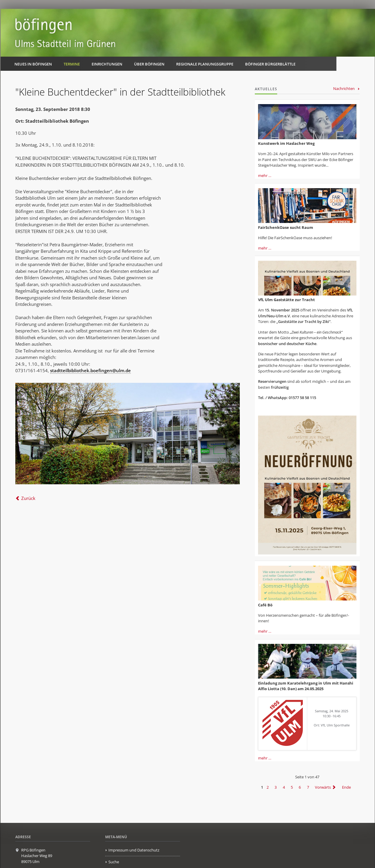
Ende (346, 787)
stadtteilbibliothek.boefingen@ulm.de (90, 370)
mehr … (265, 175)
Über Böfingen (149, 64)
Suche (114, 862)
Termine (72, 64)
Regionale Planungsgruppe (205, 64)
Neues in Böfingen (33, 64)
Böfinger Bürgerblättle (270, 64)
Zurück (28, 498)
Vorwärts (323, 787)
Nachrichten (344, 88)
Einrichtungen (107, 64)
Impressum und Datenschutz (134, 850)
